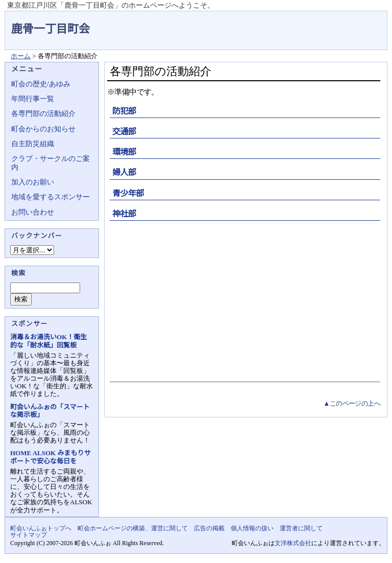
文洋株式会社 (293, 543)
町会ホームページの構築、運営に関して (133, 528)
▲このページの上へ (352, 403)
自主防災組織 (33, 144)
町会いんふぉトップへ (41, 528)
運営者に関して (301, 528)
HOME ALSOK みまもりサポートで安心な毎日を (50, 457)
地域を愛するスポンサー (51, 197)
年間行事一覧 (33, 99)
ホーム (21, 56)
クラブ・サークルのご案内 (51, 163)
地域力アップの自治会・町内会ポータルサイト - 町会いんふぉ (349, 22)
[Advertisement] (244, 300)
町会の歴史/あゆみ (41, 84)
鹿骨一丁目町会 (51, 29)
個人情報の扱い (252, 528)
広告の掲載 (209, 528)
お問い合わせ (33, 212)
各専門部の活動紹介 (43, 114)
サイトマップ (29, 535)
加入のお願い (33, 182)
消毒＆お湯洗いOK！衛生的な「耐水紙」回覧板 (48, 341)
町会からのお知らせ (43, 129)
